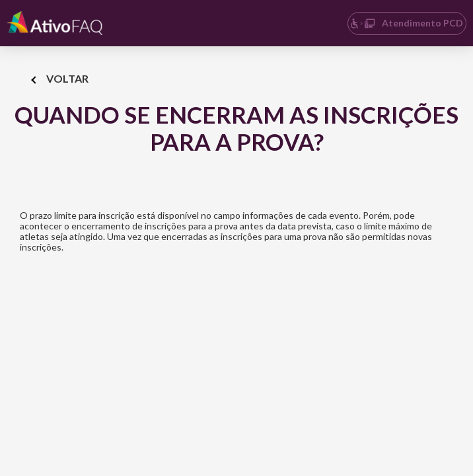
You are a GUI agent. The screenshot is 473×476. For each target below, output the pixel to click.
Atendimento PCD (407, 23)
